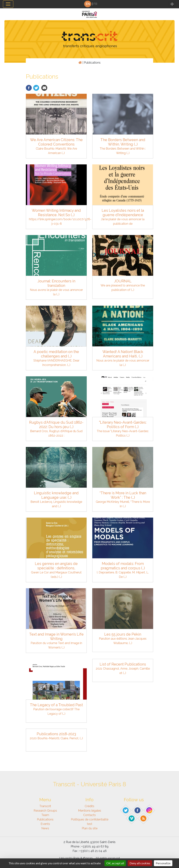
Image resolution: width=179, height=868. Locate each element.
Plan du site (90, 828)
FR (95, 4)
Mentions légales (90, 811)
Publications (45, 819)
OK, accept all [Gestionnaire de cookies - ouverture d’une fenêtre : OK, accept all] (115, 863)
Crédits (89, 806)
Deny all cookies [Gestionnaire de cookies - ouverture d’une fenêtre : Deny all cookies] (140, 863)
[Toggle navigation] (8, 4)
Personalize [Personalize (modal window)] (163, 863)
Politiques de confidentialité (90, 819)
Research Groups (45, 811)
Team (45, 815)
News (45, 828)
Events (45, 824)
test (90, 824)
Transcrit (45, 806)
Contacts (89, 815)
